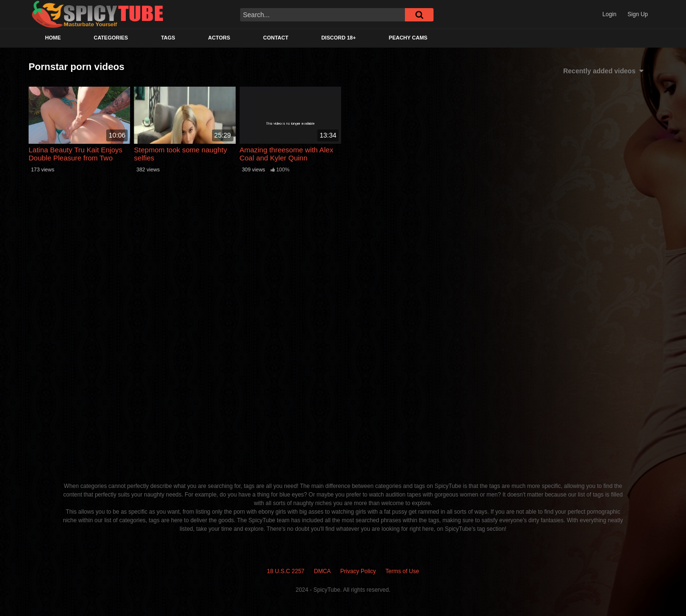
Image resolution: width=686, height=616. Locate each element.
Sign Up (638, 14)
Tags (168, 38)
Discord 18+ (338, 38)
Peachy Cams (408, 38)
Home (53, 38)
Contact (276, 38)
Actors (219, 38)
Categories (111, 38)
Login (610, 14)
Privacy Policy (358, 571)
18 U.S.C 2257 (286, 571)
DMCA (322, 571)
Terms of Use (402, 571)
